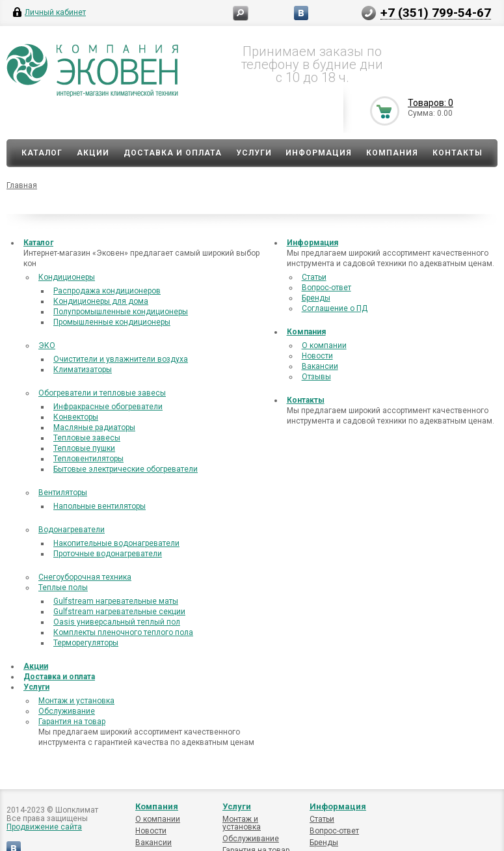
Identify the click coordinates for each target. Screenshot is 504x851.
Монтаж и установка (76, 701)
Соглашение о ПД (335, 308)
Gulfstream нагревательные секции (119, 612)
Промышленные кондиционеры (112, 322)
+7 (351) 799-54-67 (436, 12)
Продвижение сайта (44, 827)
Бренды (316, 298)
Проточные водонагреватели (108, 554)
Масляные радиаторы (94, 427)
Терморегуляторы (86, 643)
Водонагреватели (72, 530)
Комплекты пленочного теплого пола (123, 632)
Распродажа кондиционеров (107, 291)
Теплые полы (63, 588)
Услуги (254, 153)
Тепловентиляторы (88, 459)
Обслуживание (67, 711)
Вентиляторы (63, 493)
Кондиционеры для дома (101, 301)
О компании (324, 345)
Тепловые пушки (84, 448)
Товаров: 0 (431, 103)
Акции (93, 153)
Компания (392, 153)
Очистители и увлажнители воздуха (121, 359)
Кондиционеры (67, 277)
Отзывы (316, 377)
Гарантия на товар (72, 722)
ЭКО (47, 345)
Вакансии (320, 366)
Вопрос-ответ (326, 288)
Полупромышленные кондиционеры (121, 312)
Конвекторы (76, 417)
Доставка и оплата (173, 153)
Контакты (458, 153)
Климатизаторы (83, 370)
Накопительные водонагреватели (116, 543)
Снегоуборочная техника (85, 577)
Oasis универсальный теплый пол (117, 622)
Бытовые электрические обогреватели (126, 469)
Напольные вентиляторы (99, 506)
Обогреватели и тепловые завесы (102, 393)
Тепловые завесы (87, 438)
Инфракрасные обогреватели (108, 407)
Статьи (314, 277)
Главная (22, 185)
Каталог (42, 153)
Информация (319, 153)
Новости (317, 356)
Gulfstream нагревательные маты (116, 601)
